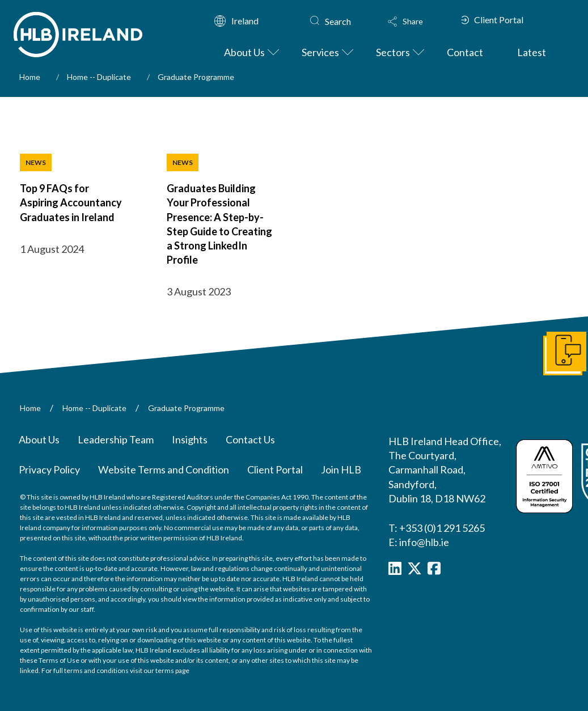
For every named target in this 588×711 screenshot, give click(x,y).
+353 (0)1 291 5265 (442, 528)
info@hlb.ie (424, 542)
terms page (172, 670)
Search (338, 21)
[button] (418, 22)
